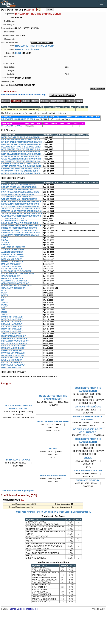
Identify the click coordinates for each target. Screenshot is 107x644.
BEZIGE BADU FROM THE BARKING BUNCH (21, 152)
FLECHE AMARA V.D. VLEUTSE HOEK (18, 274)
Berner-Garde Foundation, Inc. (24, 609)
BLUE (4, 290)
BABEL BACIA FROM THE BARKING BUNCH (20, 137)
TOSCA (5, 314)
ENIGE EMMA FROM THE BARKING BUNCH (20, 204)
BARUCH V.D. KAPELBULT (13, 358)
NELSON (53, 448)
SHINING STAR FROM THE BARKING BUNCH (21, 233)
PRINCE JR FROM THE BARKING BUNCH (19, 228)
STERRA (5, 242)
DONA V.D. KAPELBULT (12, 324)
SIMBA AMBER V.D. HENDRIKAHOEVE (18, 194)
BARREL (5, 238)
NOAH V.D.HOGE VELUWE (53, 475)
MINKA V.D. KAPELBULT (12, 329)
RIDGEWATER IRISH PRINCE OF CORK (35, 46)
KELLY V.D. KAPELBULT (12, 327)
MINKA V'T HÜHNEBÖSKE (88, 407)
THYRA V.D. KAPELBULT (12, 334)
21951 (18, 53)
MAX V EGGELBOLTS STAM (88, 471)
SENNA (5, 240)
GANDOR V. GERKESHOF (12, 278)
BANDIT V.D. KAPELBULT (12, 317)
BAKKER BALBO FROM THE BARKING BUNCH (22, 142)
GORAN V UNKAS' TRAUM (13, 257)
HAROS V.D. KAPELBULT (12, 262)
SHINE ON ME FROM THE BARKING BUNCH (20, 230)
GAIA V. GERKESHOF (11, 276)
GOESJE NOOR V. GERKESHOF (15, 283)
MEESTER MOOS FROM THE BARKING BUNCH (22, 211)
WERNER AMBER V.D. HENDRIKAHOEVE (19, 199)
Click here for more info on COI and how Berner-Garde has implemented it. (53, 512)
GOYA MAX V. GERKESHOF (13, 288)
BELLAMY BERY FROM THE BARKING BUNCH (21, 147)
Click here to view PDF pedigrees (17, 491)
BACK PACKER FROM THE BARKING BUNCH (21, 140)
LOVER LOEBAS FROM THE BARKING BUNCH (21, 226)
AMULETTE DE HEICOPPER (13, 247)
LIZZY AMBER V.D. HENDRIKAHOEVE (17, 190)
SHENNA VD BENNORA (88, 480)
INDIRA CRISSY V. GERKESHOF (15, 341)
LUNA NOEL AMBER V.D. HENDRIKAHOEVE (20, 192)
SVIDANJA (6, 245)
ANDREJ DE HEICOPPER (12, 252)
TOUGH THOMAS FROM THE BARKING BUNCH (22, 214)
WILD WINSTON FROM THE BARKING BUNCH (21, 216)
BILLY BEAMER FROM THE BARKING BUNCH (21, 154)
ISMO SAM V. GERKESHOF (13, 348)
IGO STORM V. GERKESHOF (13, 336)
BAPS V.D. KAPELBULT (11, 259)
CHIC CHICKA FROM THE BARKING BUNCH (20, 171)
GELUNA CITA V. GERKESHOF (14, 281)
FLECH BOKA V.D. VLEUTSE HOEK (16, 271)
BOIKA (4, 293)
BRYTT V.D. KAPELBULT (12, 367)
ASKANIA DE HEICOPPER (12, 254)
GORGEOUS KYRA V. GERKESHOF (16, 286)
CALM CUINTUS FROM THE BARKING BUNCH (21, 161)
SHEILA (88, 458)
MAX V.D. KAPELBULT (11, 264)
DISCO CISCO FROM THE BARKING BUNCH (20, 223)
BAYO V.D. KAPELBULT (11, 360)
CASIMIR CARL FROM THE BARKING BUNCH (21, 169)
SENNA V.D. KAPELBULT (12, 266)
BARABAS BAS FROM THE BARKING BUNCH (21, 144)
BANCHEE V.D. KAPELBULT (13, 353)
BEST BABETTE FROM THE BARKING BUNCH (21, 149)
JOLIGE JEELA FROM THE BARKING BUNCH (21, 209)
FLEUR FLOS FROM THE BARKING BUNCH (20, 206)
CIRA (4, 298)
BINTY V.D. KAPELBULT (12, 363)
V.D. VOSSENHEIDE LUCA (13, 218)
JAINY (4, 307)
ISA (3, 300)
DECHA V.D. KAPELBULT (12, 322)
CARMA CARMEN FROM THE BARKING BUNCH (22, 166)
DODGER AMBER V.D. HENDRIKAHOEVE (19, 187)
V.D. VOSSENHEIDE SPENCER (14, 221)
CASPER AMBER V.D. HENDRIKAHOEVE (19, 185)
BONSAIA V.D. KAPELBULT (13, 365)
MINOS (4, 312)
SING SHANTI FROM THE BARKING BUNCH (20, 235)
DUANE (5, 305)
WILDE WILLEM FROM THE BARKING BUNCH (21, 159)
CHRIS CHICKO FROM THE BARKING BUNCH (21, 173)
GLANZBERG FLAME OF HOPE (53, 421)
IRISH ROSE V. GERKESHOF (14, 346)
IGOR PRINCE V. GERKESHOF (14, 339)
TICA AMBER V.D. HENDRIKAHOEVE (17, 197)
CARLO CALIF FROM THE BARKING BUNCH (20, 164)
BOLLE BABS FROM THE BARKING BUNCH (20, 156)
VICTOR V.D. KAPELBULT (12, 269)
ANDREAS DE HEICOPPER (13, 250)
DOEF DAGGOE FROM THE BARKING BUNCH (21, 202)
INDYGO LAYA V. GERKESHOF (14, 343)
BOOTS (5, 295)
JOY (3, 310)
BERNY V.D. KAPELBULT (12, 319)
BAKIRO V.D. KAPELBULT (12, 351)
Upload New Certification (62, 95)
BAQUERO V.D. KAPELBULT (14, 355)
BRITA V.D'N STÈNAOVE (27, 49)
